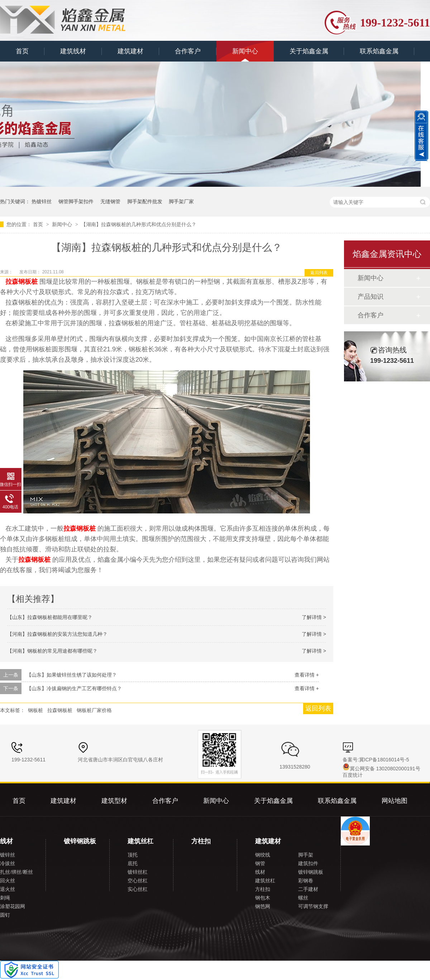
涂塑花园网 (13, 906)
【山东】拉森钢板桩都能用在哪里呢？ (50, 617)
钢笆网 (263, 906)
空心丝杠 (138, 881)
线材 (6, 841)
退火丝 (8, 889)
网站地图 (395, 801)
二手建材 (308, 889)
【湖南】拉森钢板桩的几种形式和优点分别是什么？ (139, 224)
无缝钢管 (110, 201)
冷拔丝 (8, 864)
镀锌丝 (8, 855)
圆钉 (5, 915)
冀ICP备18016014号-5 (384, 760)
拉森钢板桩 (60, 710)
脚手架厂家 (181, 201)
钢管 (260, 864)
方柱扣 (201, 841)
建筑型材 (114, 801)
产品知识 (371, 297)
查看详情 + (307, 675)
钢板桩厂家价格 (94, 710)
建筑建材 (130, 51)
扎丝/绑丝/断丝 (16, 872)
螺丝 (303, 898)
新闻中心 (245, 51)
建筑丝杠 (140, 841)
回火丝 (8, 881)
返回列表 (319, 273)
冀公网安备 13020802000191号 (381, 769)
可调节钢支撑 (313, 906)
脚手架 (306, 855)
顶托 (133, 855)
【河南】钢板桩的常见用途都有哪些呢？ (52, 651)
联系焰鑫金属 (379, 51)
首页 (22, 51)
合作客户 (188, 51)
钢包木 (263, 898)
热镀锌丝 (42, 201)
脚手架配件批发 (145, 201)
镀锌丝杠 (138, 872)
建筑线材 (73, 51)
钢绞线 (263, 855)
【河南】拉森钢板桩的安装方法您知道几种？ (57, 634)
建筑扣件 (308, 864)
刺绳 (5, 898)
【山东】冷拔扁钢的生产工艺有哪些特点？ (74, 688)
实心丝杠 (138, 889)
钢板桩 (35, 710)
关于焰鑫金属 (309, 51)
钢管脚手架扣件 (76, 201)
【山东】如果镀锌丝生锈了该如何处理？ (72, 675)
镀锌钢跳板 (80, 841)
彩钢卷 (306, 881)
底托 (133, 864)
